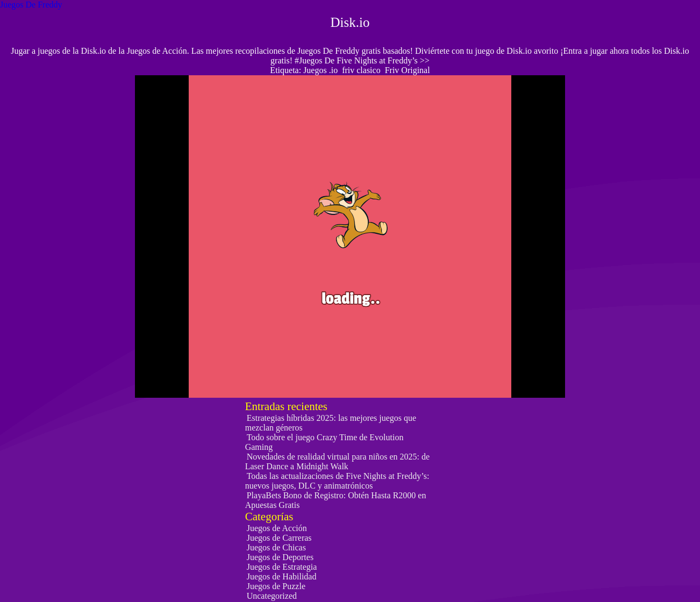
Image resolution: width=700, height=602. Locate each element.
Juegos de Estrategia (282, 567)
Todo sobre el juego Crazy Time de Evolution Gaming (324, 442)
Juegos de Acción (277, 528)
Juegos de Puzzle (276, 586)
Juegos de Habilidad (282, 576)
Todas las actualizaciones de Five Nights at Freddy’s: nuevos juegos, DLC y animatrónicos (337, 481)
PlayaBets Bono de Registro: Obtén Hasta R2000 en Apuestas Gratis (336, 500)
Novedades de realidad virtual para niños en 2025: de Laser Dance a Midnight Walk (337, 461)
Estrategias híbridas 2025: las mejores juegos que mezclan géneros (331, 423)
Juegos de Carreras (279, 538)
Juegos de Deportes (280, 557)
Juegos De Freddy (31, 5)
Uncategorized (272, 596)
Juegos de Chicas (276, 547)
